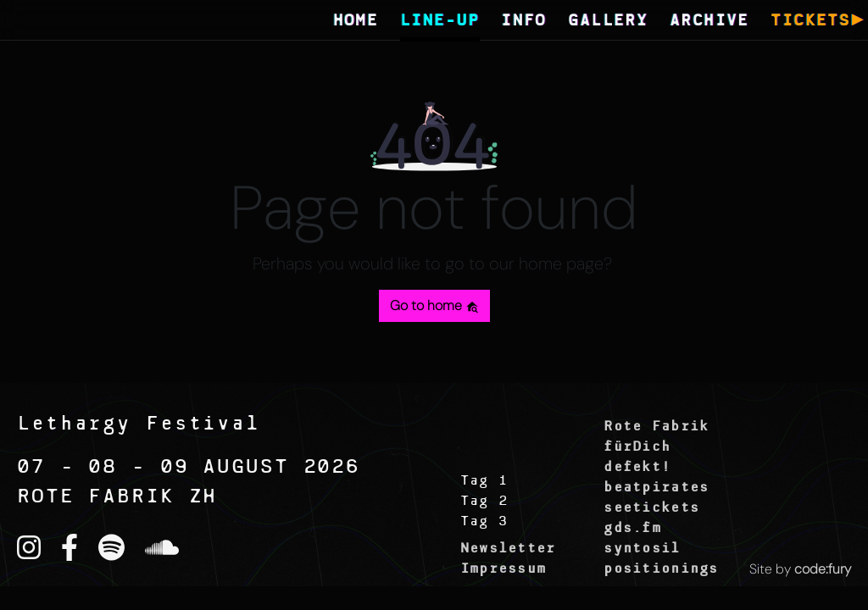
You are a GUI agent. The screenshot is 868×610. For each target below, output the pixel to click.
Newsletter (508, 549)
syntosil (642, 549)
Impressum (504, 569)
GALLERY (608, 22)
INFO (524, 22)
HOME (356, 22)
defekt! (637, 468)
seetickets (651, 508)
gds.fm (632, 529)
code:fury (823, 569)
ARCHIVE (709, 22)
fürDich (637, 447)
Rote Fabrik (656, 427)
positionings (661, 569)
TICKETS (810, 22)
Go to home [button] (434, 305)
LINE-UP (440, 22)
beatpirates (656, 488)
